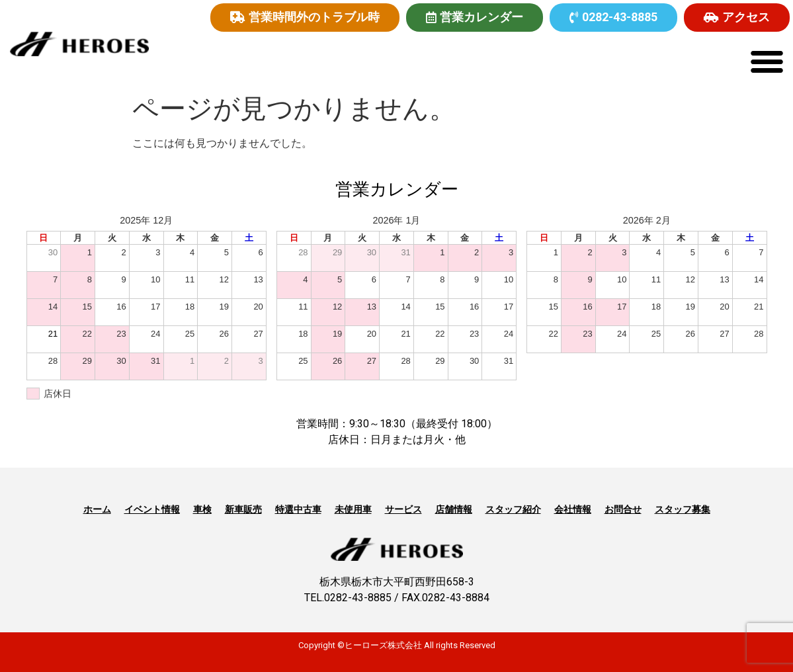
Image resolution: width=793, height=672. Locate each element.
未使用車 (353, 509)
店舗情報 (454, 509)
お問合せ (623, 509)
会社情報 (573, 509)
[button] (767, 62)
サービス (403, 509)
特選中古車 (298, 509)
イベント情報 (152, 509)
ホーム (97, 509)
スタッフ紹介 (513, 509)
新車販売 (243, 509)
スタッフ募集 (683, 509)
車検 (202, 509)
